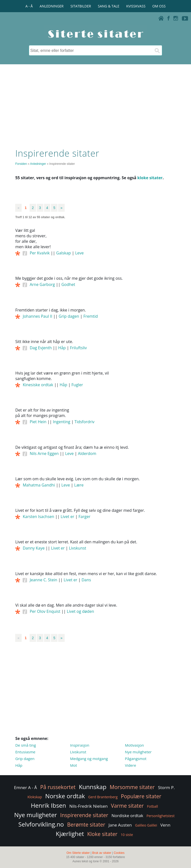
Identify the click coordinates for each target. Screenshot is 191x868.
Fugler (77, 385)
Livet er (68, 517)
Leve (79, 253)
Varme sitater (127, 806)
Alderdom (87, 453)
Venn (166, 825)
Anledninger (38, 164)
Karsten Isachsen (38, 517)
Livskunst (77, 548)
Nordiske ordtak (127, 816)
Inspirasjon (80, 745)
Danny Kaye (34, 548)
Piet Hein (38, 422)
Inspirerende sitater (84, 815)
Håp (62, 348)
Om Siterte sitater (78, 853)
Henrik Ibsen (48, 805)
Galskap (64, 253)
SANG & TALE (109, 6)
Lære (79, 485)
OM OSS (159, 6)
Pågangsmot (136, 759)
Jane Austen (120, 825)
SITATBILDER (81, 6)
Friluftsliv (78, 348)
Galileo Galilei (146, 825)
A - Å (29, 6)
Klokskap (35, 797)
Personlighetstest (161, 816)
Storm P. (166, 787)
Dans (86, 580)
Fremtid (91, 316)
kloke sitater (150, 178)
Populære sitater (141, 796)
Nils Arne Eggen (44, 453)
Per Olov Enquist (45, 611)
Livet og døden (81, 611)
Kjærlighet (70, 834)
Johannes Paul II (37, 316)
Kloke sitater (102, 834)
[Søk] (157, 50)
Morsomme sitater (132, 787)
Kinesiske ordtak (38, 385)
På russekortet (58, 787)
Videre (130, 765)
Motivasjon (134, 745)
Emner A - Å (25, 787)
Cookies (119, 853)
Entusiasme (25, 752)
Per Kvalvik (40, 253)
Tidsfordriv (85, 422)
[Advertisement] (95, 105)
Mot (74, 765)
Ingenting (61, 422)
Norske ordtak (65, 796)
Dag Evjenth (41, 348)
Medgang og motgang (89, 759)
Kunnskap (93, 787)
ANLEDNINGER (51, 6)
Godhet (68, 284)
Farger (85, 517)
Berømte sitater (86, 825)
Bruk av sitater (102, 853)
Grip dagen (69, 316)
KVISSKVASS (136, 6)
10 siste (127, 835)
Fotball (152, 806)
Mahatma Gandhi (39, 485)
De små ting (25, 745)
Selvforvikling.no (41, 824)
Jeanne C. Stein (43, 580)
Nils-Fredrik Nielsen (89, 806)
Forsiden (21, 164)
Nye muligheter (138, 752)
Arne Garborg (42, 284)
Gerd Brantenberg (103, 797)
